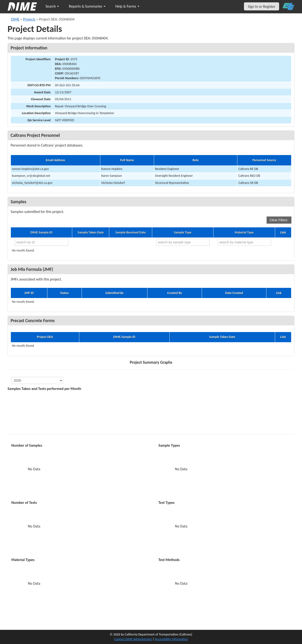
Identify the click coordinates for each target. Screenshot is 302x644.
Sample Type (183, 233)
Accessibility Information (171, 639)
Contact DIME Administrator (133, 639)
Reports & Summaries (87, 6)
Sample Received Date (131, 233)
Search (52, 6)
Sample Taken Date (91, 233)
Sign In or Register (262, 6)
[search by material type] (244, 242)
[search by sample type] (183, 242)
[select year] (37, 380)
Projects (29, 19)
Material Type (244, 233)
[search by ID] (42, 242)
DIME (15, 19)
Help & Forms (127, 6)
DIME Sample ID (41, 233)
